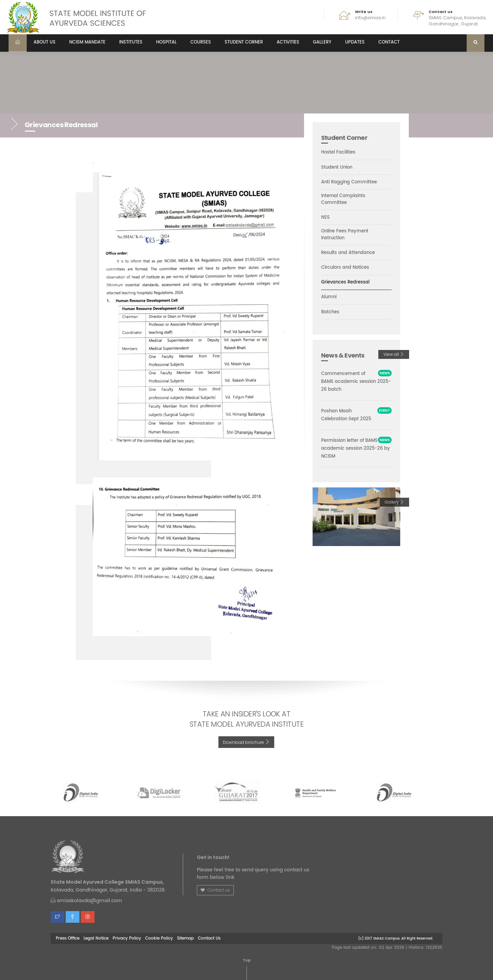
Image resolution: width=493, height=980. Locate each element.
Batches (330, 312)
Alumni (329, 297)
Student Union (337, 168)
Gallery (322, 42)
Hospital (166, 42)
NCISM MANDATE (87, 42)
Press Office (68, 938)
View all (394, 354)
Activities (288, 42)
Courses (201, 42)
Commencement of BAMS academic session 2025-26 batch (356, 382)
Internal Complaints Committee (343, 199)
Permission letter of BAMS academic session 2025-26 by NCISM (356, 449)
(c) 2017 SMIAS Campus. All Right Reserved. (396, 938)
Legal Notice (96, 938)
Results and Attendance (348, 253)
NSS (325, 218)
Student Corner (244, 42)
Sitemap (185, 938)
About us (45, 42)
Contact (389, 42)
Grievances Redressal (345, 282)
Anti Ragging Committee (349, 182)
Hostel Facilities (338, 153)
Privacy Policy (127, 938)
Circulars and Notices (345, 268)
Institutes (131, 42)
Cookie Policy (159, 938)
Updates (355, 42)
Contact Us (209, 938)
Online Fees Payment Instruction (345, 235)
